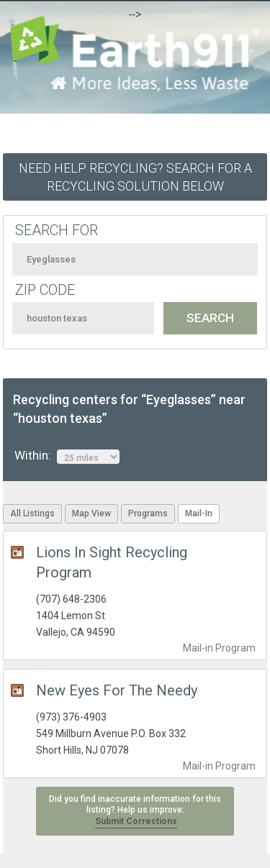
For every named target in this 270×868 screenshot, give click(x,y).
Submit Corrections (136, 821)
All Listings (32, 513)
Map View (91, 513)
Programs (148, 513)
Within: (67, 456)
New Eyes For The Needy (117, 690)
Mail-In (199, 513)
